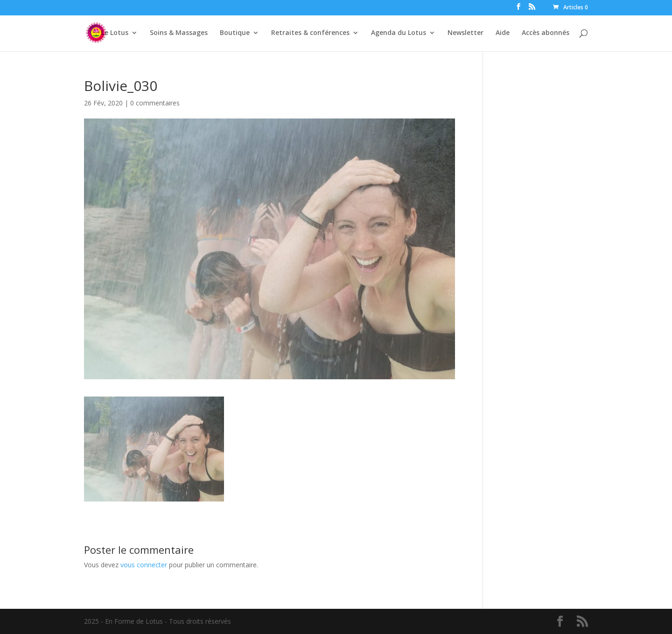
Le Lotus (115, 33)
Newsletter (465, 33)
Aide (503, 33)
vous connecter (144, 565)
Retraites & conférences (310, 33)
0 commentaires (155, 103)
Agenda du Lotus (399, 33)
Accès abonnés (546, 33)
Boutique (235, 33)
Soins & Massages (179, 33)
